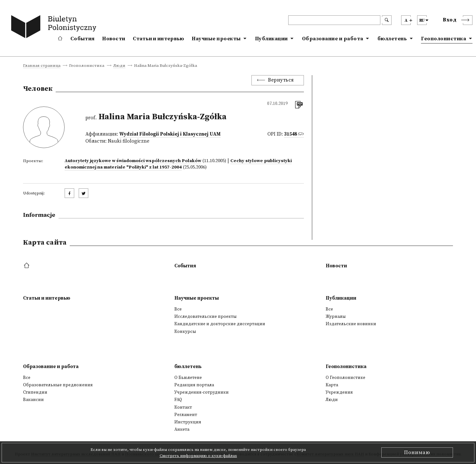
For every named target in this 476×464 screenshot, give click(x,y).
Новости (114, 39)
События (82, 39)
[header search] (334, 20)
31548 (290, 134)
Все (178, 309)
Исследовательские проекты (206, 317)
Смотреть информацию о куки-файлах (198, 456)
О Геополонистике (345, 378)
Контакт (183, 407)
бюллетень (392, 39)
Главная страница (42, 66)
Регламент (186, 415)
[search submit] (387, 20)
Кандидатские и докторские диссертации (220, 324)
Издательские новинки (351, 324)
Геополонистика (444, 39)
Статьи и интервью (158, 39)
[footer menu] (27, 266)
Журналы (336, 317)
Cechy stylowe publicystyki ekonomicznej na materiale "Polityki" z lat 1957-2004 (178, 164)
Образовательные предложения (58, 385)
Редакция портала (194, 385)
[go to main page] (55, 28)
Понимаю (417, 452)
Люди (119, 66)
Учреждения (339, 392)
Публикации (271, 39)
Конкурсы (185, 332)
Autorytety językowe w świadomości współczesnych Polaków (133, 161)
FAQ (178, 400)
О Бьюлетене (188, 378)
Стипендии (35, 392)
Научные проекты (216, 39)
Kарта (332, 385)
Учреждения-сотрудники (202, 392)
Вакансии (33, 400)
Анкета (182, 429)
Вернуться (281, 80)
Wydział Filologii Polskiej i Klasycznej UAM (170, 134)
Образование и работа (333, 39)
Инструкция (188, 422)
